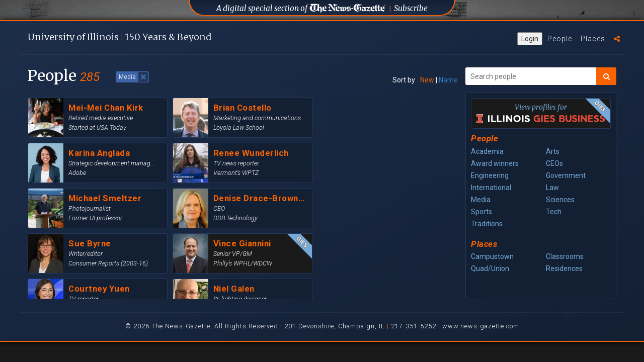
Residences (564, 268)
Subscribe (411, 8)
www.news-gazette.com (481, 326)
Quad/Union (490, 268)
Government (566, 175)
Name (448, 80)
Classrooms (565, 256)
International (491, 188)
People (560, 39)
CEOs (554, 163)
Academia (487, 151)
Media (481, 200)
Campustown (492, 256)
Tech (554, 212)
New (427, 80)
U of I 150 (119, 37)
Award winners (495, 163)
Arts (553, 151)
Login (530, 39)
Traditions (487, 224)
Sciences (560, 200)
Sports (481, 212)
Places (593, 39)
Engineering (490, 175)
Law (552, 188)
